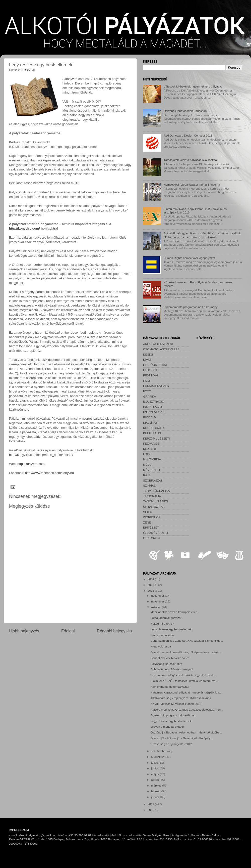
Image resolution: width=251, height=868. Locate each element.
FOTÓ (147, 391)
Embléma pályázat (162, 635)
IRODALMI (28, 70)
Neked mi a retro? (162, 623)
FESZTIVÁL (151, 375)
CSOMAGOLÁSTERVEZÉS (161, 349)
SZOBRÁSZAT (153, 480)
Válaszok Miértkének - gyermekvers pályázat (193, 86)
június (155, 768)
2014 (151, 579)
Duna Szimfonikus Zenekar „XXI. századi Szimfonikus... (186, 641)
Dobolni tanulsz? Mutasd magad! (172, 669)
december (158, 596)
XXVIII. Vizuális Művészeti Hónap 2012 (176, 704)
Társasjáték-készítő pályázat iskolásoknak (191, 160)
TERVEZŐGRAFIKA (156, 491)
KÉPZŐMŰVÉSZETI (156, 438)
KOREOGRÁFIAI (154, 428)
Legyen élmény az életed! (167, 727)
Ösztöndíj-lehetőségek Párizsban (185, 111)
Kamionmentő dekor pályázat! (170, 687)
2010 (151, 810)
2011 (151, 804)
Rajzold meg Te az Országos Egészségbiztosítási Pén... (187, 709)
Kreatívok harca (161, 646)
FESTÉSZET (152, 370)
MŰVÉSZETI (151, 470)
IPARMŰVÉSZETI (155, 412)
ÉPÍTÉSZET (151, 527)
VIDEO (148, 512)
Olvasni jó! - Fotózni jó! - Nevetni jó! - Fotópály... (182, 738)
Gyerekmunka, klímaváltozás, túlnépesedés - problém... (186, 652)
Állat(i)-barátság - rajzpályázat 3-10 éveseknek (181, 698)
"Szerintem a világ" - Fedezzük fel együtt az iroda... (183, 675)
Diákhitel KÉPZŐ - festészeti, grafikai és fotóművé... (184, 681)
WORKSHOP (152, 517)
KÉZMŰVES (151, 443)
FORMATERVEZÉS (156, 386)
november (158, 601)
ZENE (147, 522)
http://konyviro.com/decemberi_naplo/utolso (40, 455)
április (155, 780)
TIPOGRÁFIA (152, 496)
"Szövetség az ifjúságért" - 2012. (172, 744)
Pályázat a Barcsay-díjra (166, 664)
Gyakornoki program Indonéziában (173, 715)
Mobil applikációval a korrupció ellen (174, 612)
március (157, 785)
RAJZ (147, 475)
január (156, 797)
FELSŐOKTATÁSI (155, 365)
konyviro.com (75, 79)
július (155, 763)
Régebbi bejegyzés (114, 631)
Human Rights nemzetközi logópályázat (189, 258)
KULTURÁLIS (152, 433)
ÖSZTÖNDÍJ (151, 538)
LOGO (147, 454)
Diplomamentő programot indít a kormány (191, 307)
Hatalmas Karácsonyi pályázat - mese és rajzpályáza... (186, 692)
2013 (151, 585)
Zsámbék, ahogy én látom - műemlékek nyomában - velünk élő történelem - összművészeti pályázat (202, 235)
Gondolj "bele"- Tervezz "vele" (170, 658)
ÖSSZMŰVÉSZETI (155, 533)
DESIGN (149, 354)
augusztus (158, 757)
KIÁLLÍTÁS (150, 423)
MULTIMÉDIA (152, 459)
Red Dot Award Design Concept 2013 (188, 135)
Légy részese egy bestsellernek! (171, 629)
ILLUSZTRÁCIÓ (154, 401)
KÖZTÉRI (149, 449)
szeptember (159, 751)
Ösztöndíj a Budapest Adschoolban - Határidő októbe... (186, 732)
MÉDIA (148, 465)
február (156, 791)
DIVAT (147, 359)
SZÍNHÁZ (149, 485)
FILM (146, 381)
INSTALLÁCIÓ (152, 407)
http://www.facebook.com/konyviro (49, 473)
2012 (151, 591)
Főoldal (68, 631)
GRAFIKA (149, 396)
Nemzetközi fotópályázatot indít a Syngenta (192, 184)
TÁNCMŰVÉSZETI (155, 501)
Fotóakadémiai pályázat (166, 618)
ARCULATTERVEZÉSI (158, 344)
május (155, 774)
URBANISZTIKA (154, 507)
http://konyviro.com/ (24, 228)
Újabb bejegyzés (24, 631)
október (156, 607)
